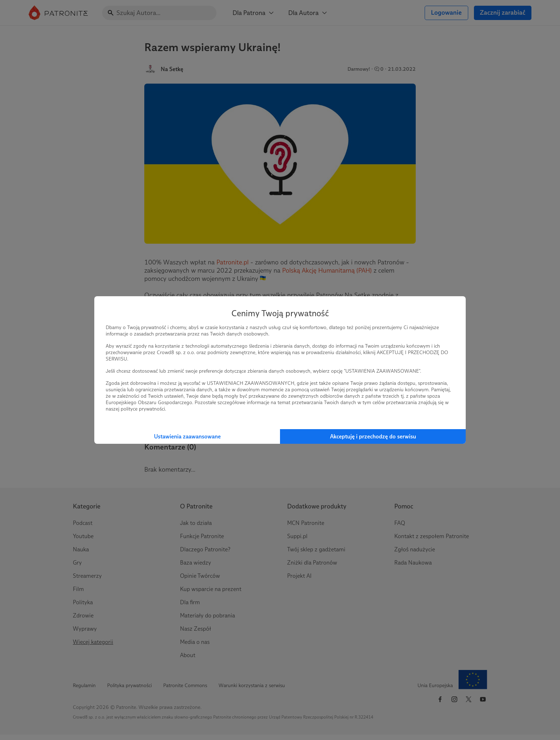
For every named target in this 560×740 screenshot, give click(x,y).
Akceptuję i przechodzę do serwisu (373, 436)
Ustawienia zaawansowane (187, 436)
